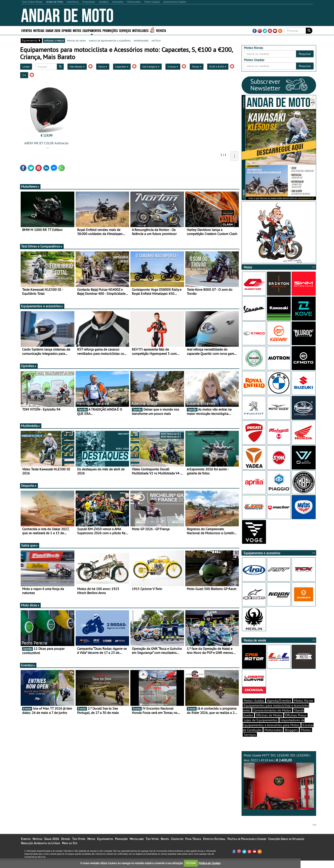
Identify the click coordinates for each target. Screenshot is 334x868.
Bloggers (291, 737)
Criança (173, 67)
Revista (161, 30)
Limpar (26, 67)
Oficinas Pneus (296, 723)
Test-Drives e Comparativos (42, 246)
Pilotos (306, 737)
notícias (156, 40)
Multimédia (31, 426)
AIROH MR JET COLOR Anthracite (46, 143)
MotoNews (30, 186)
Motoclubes (140, 30)
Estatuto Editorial (214, 846)
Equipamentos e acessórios (42, 306)
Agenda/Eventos (279, 708)
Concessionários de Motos (272, 718)
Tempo (197, 67)
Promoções (110, 30)
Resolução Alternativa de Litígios (40, 851)
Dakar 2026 (53, 30)
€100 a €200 (218, 67)
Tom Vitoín (79, 846)
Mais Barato (77, 67)
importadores (141, 40)
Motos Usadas (254, 708)
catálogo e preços (54, 40)
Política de (209, 863)
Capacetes (122, 67)
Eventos (27, 30)
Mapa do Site (70, 851)
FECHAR (191, 863)
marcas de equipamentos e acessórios (110, 40)
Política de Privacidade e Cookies (247, 846)
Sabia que (30, 545)
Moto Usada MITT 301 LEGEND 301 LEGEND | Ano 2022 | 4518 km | (279, 789)
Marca (103, 67)
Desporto (29, 486)
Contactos (177, 846)
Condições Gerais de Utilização (286, 846)
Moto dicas (30, 605)
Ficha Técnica (193, 846)
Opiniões (29, 366)
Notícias (39, 30)
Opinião (67, 30)
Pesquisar (305, 54)
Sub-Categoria (151, 67)
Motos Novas (304, 708)
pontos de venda (76, 40)
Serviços (125, 30)
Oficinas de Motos (269, 723)
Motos (77, 30)
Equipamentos (92, 30)
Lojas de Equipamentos (261, 728)
